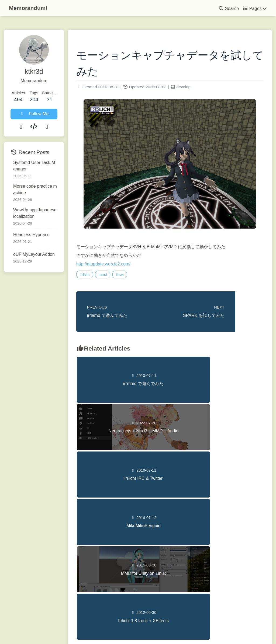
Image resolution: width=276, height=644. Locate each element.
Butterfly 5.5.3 (169, 629)
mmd (111, 276)
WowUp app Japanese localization (37, 213)
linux (128, 276)
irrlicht (93, 276)
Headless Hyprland (31, 235)
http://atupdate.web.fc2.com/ (111, 265)
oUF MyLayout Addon (34, 254)
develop (192, 88)
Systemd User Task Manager (38, 166)
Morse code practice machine (37, 189)
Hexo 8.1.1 (127, 629)
